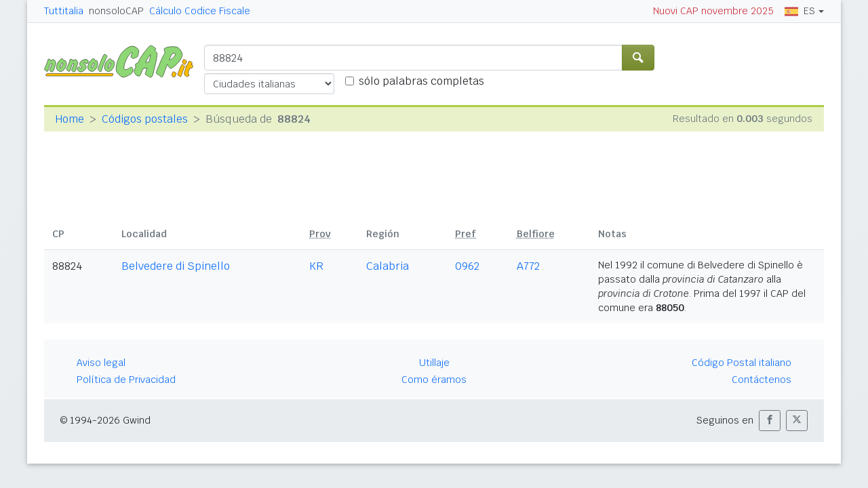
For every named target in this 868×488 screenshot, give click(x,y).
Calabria (388, 266)
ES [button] (800, 11)
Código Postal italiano (742, 363)
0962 (467, 266)
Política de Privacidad (126, 380)
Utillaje (434, 363)
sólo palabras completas (421, 81)
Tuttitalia (64, 11)
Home (70, 119)
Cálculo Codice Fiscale (200, 11)
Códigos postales (145, 119)
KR (316, 266)
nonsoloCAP (116, 11)
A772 (528, 266)
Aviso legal (101, 363)
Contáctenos (762, 380)
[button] (770, 421)
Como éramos (434, 380)
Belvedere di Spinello (176, 266)
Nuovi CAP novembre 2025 (713, 11)
